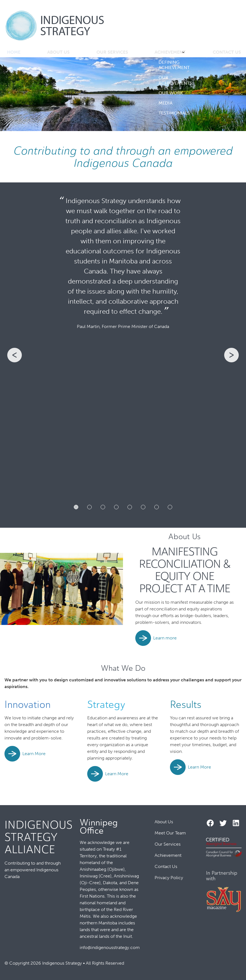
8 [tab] (170, 508)
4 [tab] (116, 508)
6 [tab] (143, 508)
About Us (60, 53)
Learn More (34, 755)
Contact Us (225, 53)
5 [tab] (130, 508)
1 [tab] (76, 508)
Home (15, 53)
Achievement (168, 53)
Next (240, 356)
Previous (6, 356)
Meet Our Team (170, 833)
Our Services (112, 53)
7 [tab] (157, 508)
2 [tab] (89, 508)
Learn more (165, 639)
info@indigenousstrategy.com (110, 947)
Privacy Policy (169, 878)
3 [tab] (103, 508)
